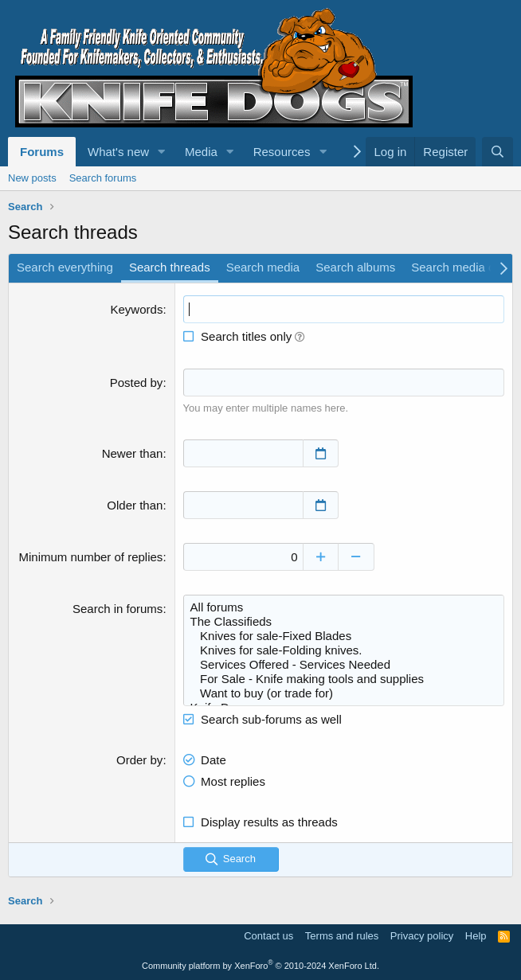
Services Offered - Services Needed (344, 665)
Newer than (133, 453)
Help (476, 936)
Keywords (137, 309)
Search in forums (118, 609)
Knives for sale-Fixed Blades (344, 636)
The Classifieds (344, 622)
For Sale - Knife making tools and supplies (344, 679)
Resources (282, 152)
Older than (135, 505)
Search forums (103, 178)
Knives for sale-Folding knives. (344, 650)
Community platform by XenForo (260, 966)
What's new (118, 152)
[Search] (497, 152)
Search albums (355, 267)
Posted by (137, 383)
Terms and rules (342, 936)
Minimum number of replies (90, 557)
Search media (263, 267)
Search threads (170, 267)
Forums (42, 152)
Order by (139, 760)
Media (201, 152)
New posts (32, 178)
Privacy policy (422, 936)
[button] (162, 152)
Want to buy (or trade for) (344, 693)
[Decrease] (356, 557)
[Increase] (321, 557)
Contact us (268, 936)
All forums (344, 607)
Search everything (65, 267)
